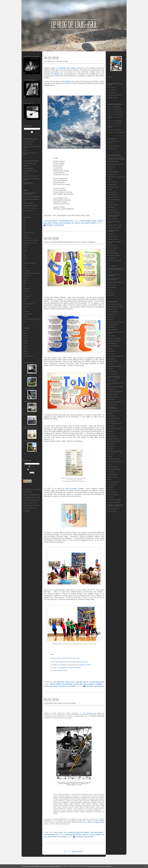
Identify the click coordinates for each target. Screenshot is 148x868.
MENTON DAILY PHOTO (114, 441)
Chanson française (112, 330)
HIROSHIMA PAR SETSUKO (31, 206)
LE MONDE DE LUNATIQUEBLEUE (113, 408)
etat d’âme (110, 349)
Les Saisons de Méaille (29, 263)
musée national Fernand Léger (66, 658)
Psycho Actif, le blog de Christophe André (113, 279)
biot (81, 684)
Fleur (25, 255)
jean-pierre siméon (51, 223)
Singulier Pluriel (111, 287)
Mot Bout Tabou (111, 258)
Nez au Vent (111, 454)
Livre (24, 266)
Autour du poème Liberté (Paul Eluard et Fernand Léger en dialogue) (70, 242)
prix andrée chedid (88, 223)
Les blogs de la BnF (112, 237)
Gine (109, 121)
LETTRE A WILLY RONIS (30, 208)
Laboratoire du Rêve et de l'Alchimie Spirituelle (114, 216)
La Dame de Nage (112, 210)
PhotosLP (26, 150)
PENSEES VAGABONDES (114, 469)
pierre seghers (89, 684)
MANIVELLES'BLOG (113, 439)
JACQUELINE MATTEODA (114, 366)
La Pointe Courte (28, 376)
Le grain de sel (111, 399)
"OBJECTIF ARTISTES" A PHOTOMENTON (30, 194)
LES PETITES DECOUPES (114, 424)
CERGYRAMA (111, 327)
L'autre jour (110, 369)
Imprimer (60, 225)
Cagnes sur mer (27, 238)
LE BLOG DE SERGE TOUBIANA (113, 231)
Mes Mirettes (111, 444)
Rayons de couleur (112, 477)
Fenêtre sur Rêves (112, 192)
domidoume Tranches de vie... (115, 341)
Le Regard (110, 413)
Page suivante (77, 851)
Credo (59, 822)
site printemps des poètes (92, 713)
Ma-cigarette (111, 434)
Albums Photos (28, 363)
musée (76, 684)
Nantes (25, 283)
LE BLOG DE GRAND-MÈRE (115, 392)
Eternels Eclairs (111, 351)
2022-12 (25, 331)
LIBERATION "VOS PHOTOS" (31, 176)
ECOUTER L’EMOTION (113, 346)
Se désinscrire (32, 470)
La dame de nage (112, 380)
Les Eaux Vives (111, 416)
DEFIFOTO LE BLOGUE (30, 163)
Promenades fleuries (29, 304)
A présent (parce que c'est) (114, 304)
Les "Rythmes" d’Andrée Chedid (56, 61)
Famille (25, 250)
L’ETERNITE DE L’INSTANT (115, 429)
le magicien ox (111, 234)
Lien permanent (51, 221)
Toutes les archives (28, 356)
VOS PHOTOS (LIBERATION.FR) (28, 183)
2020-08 (25, 351)
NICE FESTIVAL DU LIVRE (114, 261)
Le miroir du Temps (112, 404)
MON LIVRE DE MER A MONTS (32, 273)
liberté (59, 684)
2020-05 (25, 354)
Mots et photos (27, 276)
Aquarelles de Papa (28, 441)
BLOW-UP (110, 169)
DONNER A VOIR (112, 184)
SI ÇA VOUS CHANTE (113, 482)
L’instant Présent (27, 144)
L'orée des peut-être (113, 374)
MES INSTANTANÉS (113, 253)
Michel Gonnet (111, 446)
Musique (25, 278)
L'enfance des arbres (113, 205)
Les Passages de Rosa (113, 418)
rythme (100, 221)
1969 (24, 220)
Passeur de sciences (113, 467)
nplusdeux (110, 457)
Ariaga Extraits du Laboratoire (115, 164)
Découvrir (26, 245)
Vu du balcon (111, 295)
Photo (25, 294)
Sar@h (109, 479)
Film (24, 253)
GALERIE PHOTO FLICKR (30, 171)
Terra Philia (110, 487)
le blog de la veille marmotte (115, 225)
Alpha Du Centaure (112, 309)
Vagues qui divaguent (113, 495)
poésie (94, 221)
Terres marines (27, 401)
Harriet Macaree (112, 359)
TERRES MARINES (28, 203)
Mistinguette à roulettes (113, 256)
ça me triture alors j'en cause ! (115, 322)
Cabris (25, 454)
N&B (24, 281)
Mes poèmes (27, 271)
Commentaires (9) (66, 221)
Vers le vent (110, 497)
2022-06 (25, 341)
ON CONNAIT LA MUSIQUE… (115, 462)
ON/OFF (110, 464)
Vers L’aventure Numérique (114, 500)
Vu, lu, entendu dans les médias (31, 319)
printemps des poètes (72, 223)
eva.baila (110, 190)
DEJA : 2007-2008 (112, 182)
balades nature (111, 317)
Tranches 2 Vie (111, 490)
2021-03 (25, 346)
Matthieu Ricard (111, 250)
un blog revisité (95, 835)
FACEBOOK (26, 166)
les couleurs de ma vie (113, 239)
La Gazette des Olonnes (114, 212)
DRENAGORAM (112, 344)
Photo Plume (111, 472)
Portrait (25, 301)
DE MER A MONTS (28, 211)
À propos (110, 77)
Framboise (111, 126)
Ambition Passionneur (113, 312)
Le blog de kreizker (112, 394)
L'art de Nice (111, 202)
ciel (61, 223)
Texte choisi (26, 311)
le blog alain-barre (112, 219)
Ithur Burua (110, 364)
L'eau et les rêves (112, 90)
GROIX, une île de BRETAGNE (115, 356)
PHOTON (110, 272)
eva (109, 107)
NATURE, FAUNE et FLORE (115, 451)
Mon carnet (110, 449)
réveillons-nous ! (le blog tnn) (115, 282)
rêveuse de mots (112, 285)
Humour (25, 258)
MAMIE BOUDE (111, 436)
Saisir (89, 821)
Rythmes (57, 74)
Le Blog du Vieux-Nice (113, 397)
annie (109, 112)
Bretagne (26, 235)
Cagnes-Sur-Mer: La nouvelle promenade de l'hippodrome (31, 427)
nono (109, 263)
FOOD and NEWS (112, 195)
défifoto (25, 248)
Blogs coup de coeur (29, 233)
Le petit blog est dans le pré (114, 411)
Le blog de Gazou (112, 389)
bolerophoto (110, 319)
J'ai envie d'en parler (113, 197)
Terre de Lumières (112, 149)
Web (24, 322)
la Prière (80, 822)
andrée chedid (85, 221)
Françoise (110, 117)
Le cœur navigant (99, 821)
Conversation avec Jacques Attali (116, 177)
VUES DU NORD (112, 511)
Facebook (49, 225)
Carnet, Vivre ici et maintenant (31, 240)
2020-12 (25, 348)
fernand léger (67, 684)
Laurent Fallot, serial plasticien (115, 387)
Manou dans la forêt (112, 248)
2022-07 (25, 338)
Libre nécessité (111, 426)
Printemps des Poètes (67, 68)
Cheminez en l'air (112, 174)
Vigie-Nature (111, 292)
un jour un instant (28, 314)
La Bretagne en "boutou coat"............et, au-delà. (113, 377)
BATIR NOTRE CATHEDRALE (31, 197)
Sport (25, 309)
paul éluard (54, 686)
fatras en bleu (111, 354)
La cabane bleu (111, 207)
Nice (24, 286)
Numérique (26, 291)
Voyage (25, 316)
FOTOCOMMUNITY (28, 168)
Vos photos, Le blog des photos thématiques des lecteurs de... (115, 505)
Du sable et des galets (113, 187)
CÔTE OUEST (111, 336)
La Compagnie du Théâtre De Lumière (69, 668)
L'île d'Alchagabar (112, 371)
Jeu (24, 261)
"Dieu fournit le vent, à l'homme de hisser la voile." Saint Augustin (116, 158)
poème (53, 684)
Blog (24, 230)
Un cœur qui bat (112, 492)
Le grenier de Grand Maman (115, 402)
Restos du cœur (62, 670)
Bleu (24, 228)
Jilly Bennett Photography (114, 200)
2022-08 (25, 336)
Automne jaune (111, 87)
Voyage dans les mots (113, 509)
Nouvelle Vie (26, 288)
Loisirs (25, 268)
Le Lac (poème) (111, 92)
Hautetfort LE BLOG (113, 361)
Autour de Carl (111, 167)
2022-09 (25, 333)
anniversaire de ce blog (57, 837)
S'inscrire (32, 467)
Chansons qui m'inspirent (30, 243)
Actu (24, 222)
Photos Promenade (112, 474)
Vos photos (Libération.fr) (114, 502)
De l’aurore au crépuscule (114, 338)
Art (24, 225)
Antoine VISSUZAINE (113, 162)
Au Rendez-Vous (112, 314)
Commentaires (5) (97, 682)
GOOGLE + (26, 174)
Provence (26, 306)
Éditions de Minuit (86, 665)
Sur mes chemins (112, 484)
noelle (109, 109)
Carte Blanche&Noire (29, 141)
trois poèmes (66, 81)
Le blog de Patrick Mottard (114, 228)
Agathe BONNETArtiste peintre (115, 307)
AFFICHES (26, 414)
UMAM (109, 290)
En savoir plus (107, 866)
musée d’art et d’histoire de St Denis (76, 662)
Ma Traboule (111, 431)
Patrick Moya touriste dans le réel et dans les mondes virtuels (116, 269)
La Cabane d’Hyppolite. (29, 388)
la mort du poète (70, 489)
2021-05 (25, 343)
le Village (96, 822)
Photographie (27, 296)
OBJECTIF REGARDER (114, 459)
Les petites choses (112, 421)
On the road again (112, 266)
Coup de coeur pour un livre (115, 95)
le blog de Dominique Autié (114, 146)
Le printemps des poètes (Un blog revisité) (60, 703)
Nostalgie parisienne (113, 98)
